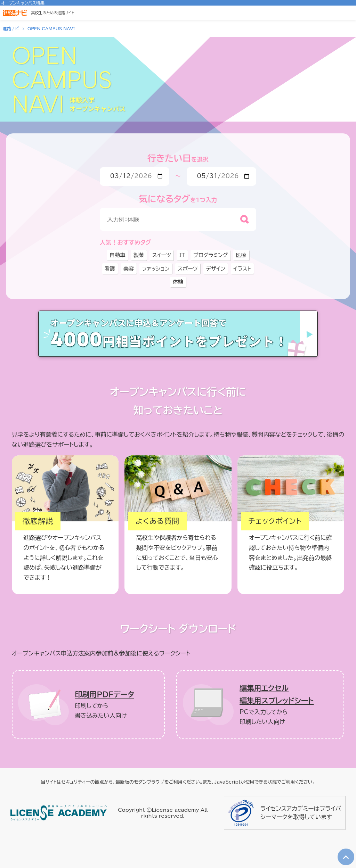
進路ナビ (11, 28)
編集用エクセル (264, 688)
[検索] (245, 219)
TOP (344, 851)
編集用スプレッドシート (277, 701)
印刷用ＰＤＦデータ (104, 695)
